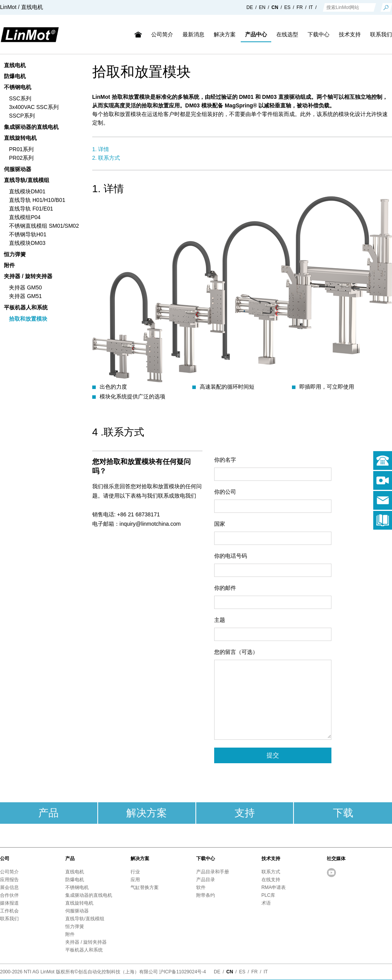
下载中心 (319, 34)
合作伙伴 (9, 895)
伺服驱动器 (18, 169)
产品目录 (206, 880)
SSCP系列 (22, 116)
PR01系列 (21, 149)
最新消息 (193, 34)
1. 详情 (101, 149)
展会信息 (9, 887)
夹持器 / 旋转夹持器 (28, 276)
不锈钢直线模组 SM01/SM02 (44, 226)
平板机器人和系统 (26, 307)
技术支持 (350, 34)
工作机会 (9, 911)
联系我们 (9, 919)
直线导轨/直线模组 (27, 180)
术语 (266, 903)
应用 (135, 880)
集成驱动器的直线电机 (31, 127)
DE (250, 7)
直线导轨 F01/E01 (31, 209)
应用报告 (9, 880)
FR (300, 7)
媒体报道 (9, 903)
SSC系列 (20, 98)
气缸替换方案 (145, 887)
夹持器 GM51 (25, 296)
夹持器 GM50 (25, 287)
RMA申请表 (274, 887)
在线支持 (271, 880)
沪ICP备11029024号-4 (183, 972)
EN (262, 7)
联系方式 (271, 872)
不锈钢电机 (18, 87)
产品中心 (256, 34)
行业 (135, 872)
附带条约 (206, 895)
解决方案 (225, 34)
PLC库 (268, 895)
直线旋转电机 (20, 138)
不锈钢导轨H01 (28, 234)
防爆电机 (15, 76)
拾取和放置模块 (28, 319)
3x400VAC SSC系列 (34, 107)
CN (275, 7)
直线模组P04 (25, 217)
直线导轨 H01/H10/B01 (37, 200)
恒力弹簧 (15, 254)
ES (287, 7)
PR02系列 (21, 158)
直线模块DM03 (27, 243)
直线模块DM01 (27, 191)
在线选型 (287, 34)
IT (311, 7)
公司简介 (162, 34)
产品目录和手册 (213, 872)
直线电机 (15, 65)
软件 (201, 887)
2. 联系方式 (106, 158)
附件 (9, 265)
